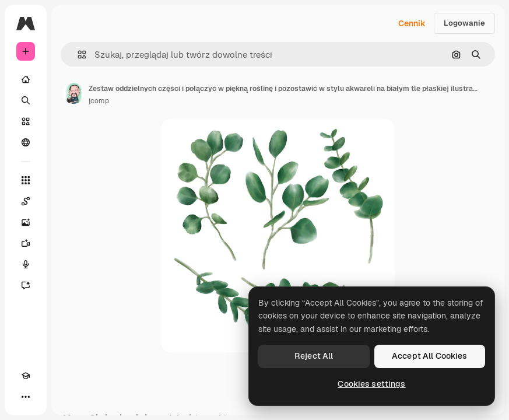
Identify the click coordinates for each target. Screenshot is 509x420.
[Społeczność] (26, 142)
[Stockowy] (26, 121)
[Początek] (26, 79)
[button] (77, 55)
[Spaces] (26, 201)
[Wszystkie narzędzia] (26, 180)
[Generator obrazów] (26, 222)
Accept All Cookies (430, 356)
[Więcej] (26, 397)
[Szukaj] (26, 100)
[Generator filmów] (26, 243)
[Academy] (26, 376)
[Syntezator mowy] (26, 264)
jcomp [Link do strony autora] (99, 101)
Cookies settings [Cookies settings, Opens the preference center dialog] (371, 384)
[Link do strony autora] (73, 93)
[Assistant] (26, 285)
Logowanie (464, 23)
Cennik (412, 23)
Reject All (314, 356)
